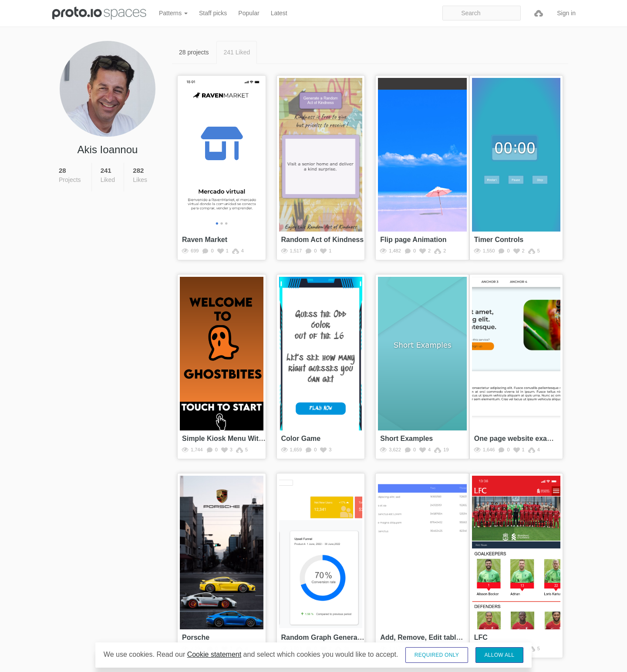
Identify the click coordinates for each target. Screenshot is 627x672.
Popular (249, 13)
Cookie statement (214, 654)
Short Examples (406, 438)
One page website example (519, 438)
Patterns (173, 13)
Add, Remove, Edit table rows (429, 637)
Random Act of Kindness (323, 240)
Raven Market (205, 240)
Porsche (196, 637)
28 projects (194, 52)
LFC (481, 637)
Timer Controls (499, 240)
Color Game (301, 438)
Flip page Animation (413, 240)
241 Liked (237, 52)
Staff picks (213, 13)
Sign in (566, 13)
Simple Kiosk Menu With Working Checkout (254, 438)
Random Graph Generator (324, 637)
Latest (279, 13)
